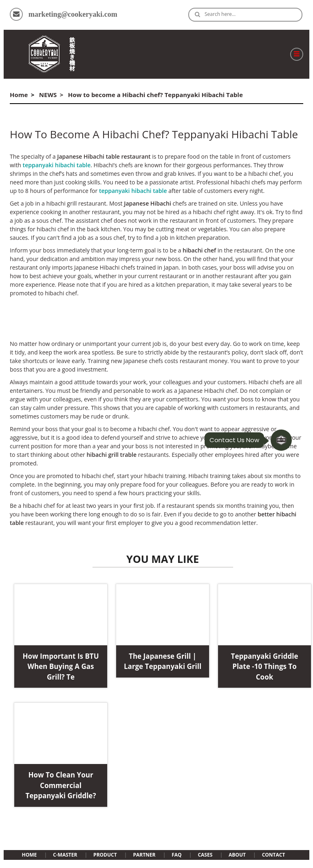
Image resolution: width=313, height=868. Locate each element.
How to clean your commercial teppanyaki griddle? (61, 785)
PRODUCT (105, 855)
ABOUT (237, 855)
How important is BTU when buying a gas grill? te (61, 666)
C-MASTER (65, 855)
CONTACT (274, 855)
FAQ (176, 855)
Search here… (220, 14)
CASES (205, 855)
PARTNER (144, 855)
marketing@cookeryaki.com (73, 14)
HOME (30, 855)
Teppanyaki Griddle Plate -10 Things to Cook (265, 666)
